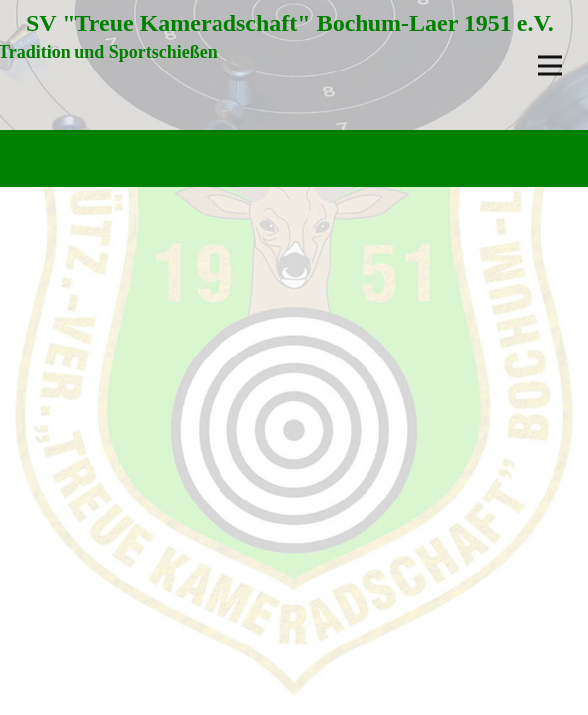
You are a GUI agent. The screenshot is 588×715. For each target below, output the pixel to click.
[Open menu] (550, 66)
